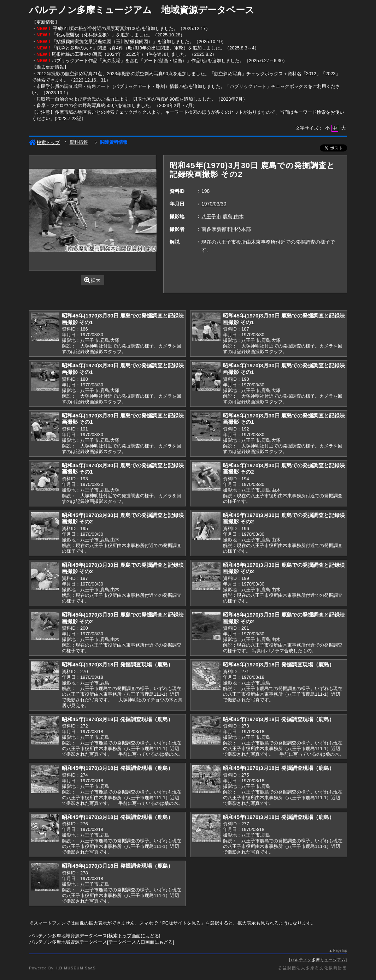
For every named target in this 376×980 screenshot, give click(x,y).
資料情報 (79, 142)
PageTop (340, 951)
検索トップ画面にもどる (134, 936)
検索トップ (44, 142)
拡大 (92, 280)
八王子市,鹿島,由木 (223, 216)
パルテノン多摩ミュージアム (318, 960)
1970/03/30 (214, 204)
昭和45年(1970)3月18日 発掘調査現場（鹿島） (117, 664)
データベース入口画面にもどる (141, 942)
